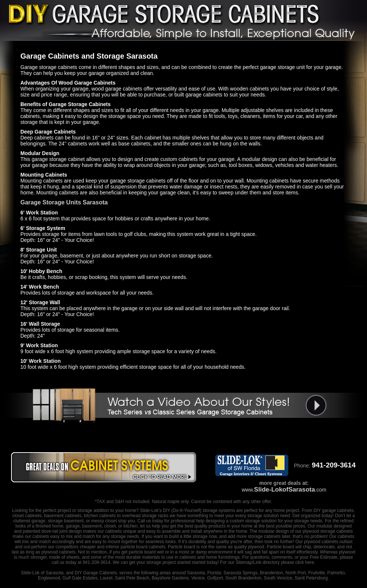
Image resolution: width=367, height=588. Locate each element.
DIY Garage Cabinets (96, 573)
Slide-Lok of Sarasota (42, 573)
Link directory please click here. (284, 562)
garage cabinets (338, 510)
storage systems (219, 510)
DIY (166, 510)
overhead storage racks (145, 516)
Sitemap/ (244, 562)
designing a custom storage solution (241, 521)
